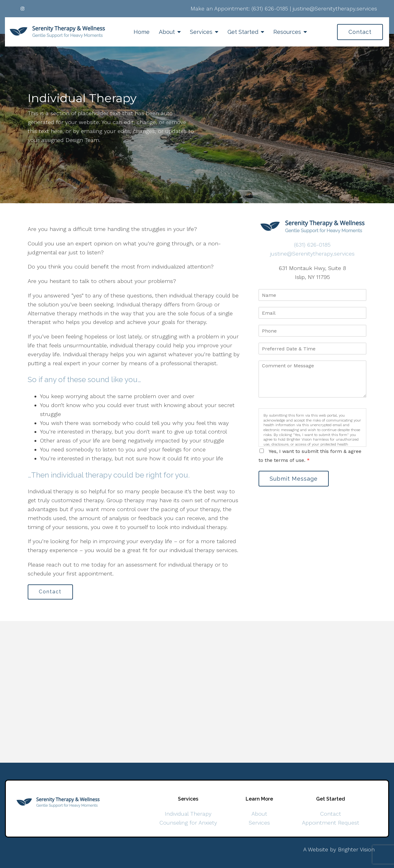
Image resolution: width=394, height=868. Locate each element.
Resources (287, 32)
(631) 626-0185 (270, 8)
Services (201, 32)
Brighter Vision (356, 849)
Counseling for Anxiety (188, 823)
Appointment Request (331, 823)
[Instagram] (22, 9)
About (167, 32)
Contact (360, 32)
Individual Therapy (188, 814)
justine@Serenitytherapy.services (335, 8)
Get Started (243, 32)
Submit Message (294, 479)
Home (142, 32)
